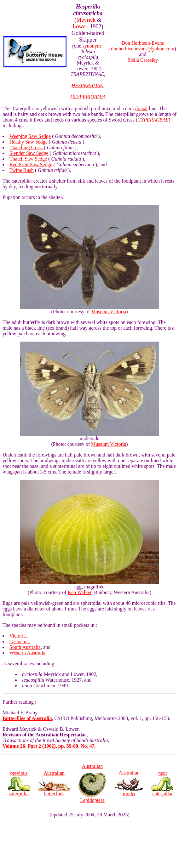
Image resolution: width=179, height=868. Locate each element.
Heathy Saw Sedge (29, 142)
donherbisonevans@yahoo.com (143, 49)
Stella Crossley (143, 60)
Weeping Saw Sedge (30, 136)
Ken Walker (80, 592)
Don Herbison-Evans (143, 43)
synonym (92, 46)
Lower (80, 26)
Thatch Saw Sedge (28, 159)
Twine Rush (22, 170)
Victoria (17, 636)
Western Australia (27, 653)
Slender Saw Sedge (29, 153)
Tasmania (19, 641)
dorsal (141, 108)
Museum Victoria (109, 312)
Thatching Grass (26, 148)
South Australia (25, 647)
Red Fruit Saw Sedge (31, 165)
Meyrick (86, 20)
